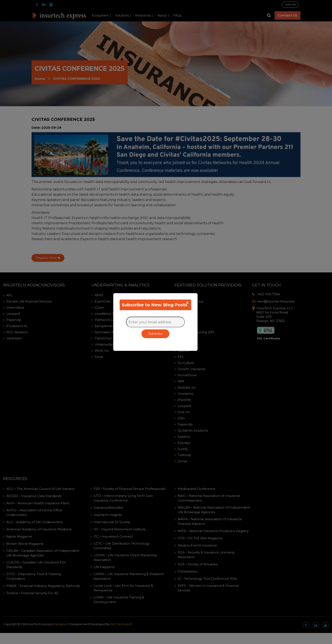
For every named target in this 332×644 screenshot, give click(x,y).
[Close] (187, 303)
